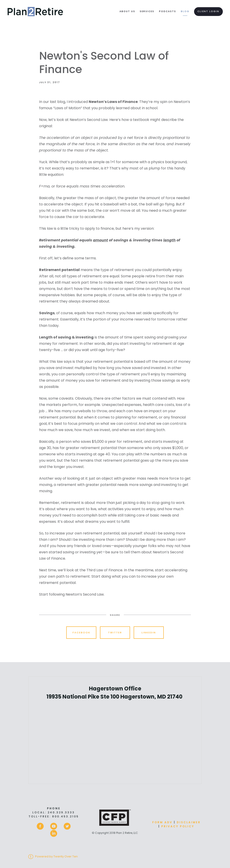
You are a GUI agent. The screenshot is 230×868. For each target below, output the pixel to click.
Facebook (81, 632)
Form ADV (162, 822)
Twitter (115, 632)
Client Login (208, 11)
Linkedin (149, 632)
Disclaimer (189, 822)
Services (147, 11)
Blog (185, 11)
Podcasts (168, 11)
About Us (127, 11)
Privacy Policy (178, 826)
